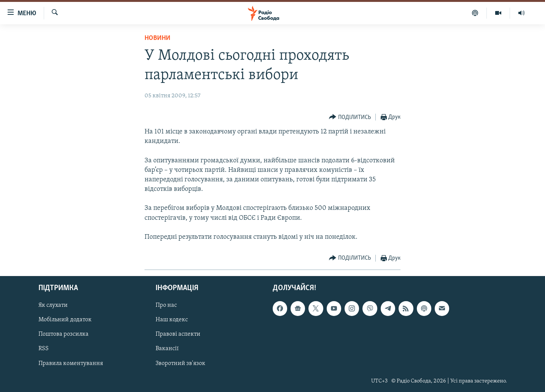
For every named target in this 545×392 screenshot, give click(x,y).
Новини (157, 38)
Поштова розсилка (64, 335)
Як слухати (53, 306)
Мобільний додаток (65, 320)
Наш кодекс (172, 320)
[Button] (350, 117)
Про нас (166, 306)
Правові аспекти (178, 335)
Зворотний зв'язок (180, 363)
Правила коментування (71, 363)
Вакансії (167, 349)
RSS (44, 349)
